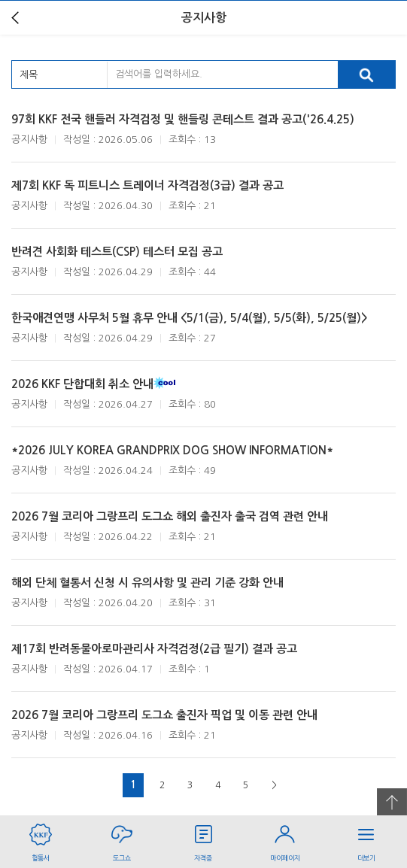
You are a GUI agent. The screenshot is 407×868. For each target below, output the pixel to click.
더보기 (366, 838)
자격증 (203, 838)
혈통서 (41, 838)
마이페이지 (285, 838)
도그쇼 (122, 838)
